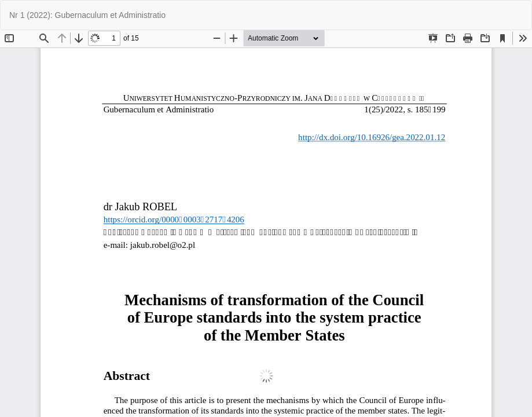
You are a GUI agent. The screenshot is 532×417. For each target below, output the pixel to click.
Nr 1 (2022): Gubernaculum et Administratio (87, 15)
